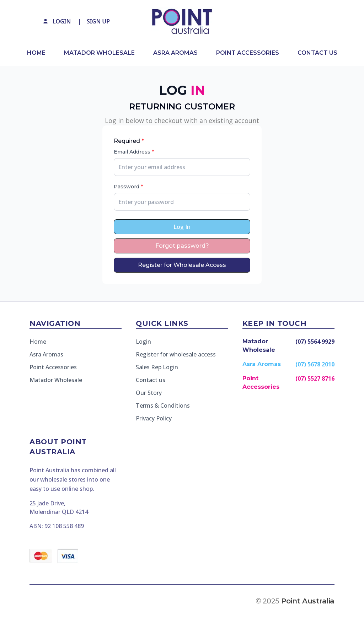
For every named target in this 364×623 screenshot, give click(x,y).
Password (128, 187)
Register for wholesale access (176, 354)
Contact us (151, 380)
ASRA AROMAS (175, 53)
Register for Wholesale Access (182, 265)
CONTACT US (317, 53)
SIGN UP (98, 21)
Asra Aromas (46, 354)
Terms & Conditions (163, 406)
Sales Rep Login (157, 367)
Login (143, 342)
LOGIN (62, 21)
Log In (182, 227)
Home (38, 342)
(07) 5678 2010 (315, 364)
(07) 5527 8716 (315, 378)
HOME (36, 53)
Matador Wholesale (56, 380)
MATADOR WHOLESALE (99, 53)
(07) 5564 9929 (315, 342)
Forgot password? (182, 246)
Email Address (134, 152)
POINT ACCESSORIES (248, 53)
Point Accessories (53, 367)
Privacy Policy (154, 418)
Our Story (149, 393)
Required (129, 141)
